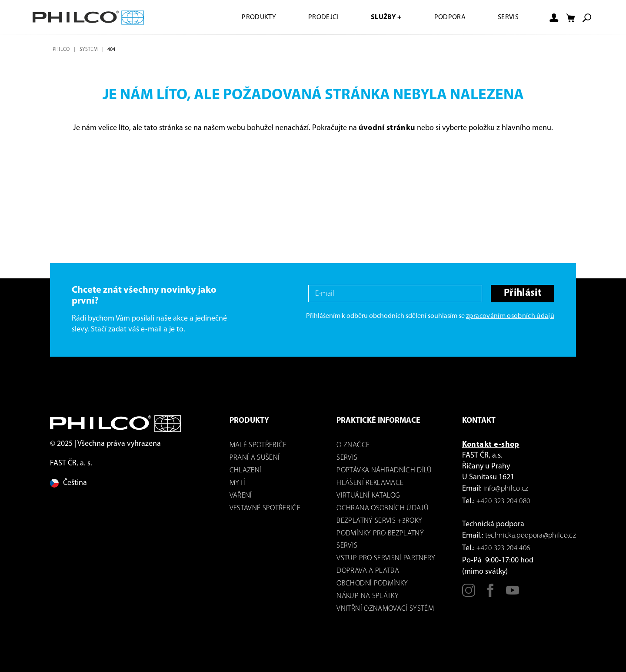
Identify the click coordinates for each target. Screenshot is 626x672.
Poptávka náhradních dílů (384, 470)
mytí (237, 483)
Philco (61, 50)
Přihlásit (523, 293)
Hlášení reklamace (370, 483)
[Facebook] (490, 594)
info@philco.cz (506, 489)
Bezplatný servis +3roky (379, 521)
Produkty (259, 17)
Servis (508, 17)
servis (347, 458)
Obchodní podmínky (372, 583)
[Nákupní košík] (570, 18)
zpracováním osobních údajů (510, 316)
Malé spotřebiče (258, 445)
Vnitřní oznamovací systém (385, 609)
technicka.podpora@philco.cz (531, 536)
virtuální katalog (368, 496)
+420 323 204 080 (503, 501)
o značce (353, 445)
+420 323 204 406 (503, 548)
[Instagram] (469, 594)
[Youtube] (513, 594)
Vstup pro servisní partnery (386, 558)
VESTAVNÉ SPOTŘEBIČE (265, 508)
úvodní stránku (387, 128)
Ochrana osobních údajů (382, 508)
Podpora (450, 17)
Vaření (241, 496)
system (89, 50)
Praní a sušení (255, 458)
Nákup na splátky (367, 596)
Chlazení (246, 470)
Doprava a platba (368, 571)
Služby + (386, 17)
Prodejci (323, 17)
